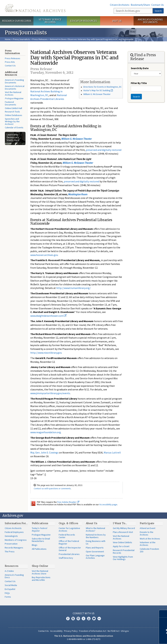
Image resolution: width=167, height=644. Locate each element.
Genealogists (11, 536)
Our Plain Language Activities (95, 557)
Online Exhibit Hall (13, 108)
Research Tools (12, 112)
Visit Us (117, 21)
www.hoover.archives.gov (44, 255)
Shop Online (40, 566)
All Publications (39, 549)
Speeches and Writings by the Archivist (12, 121)
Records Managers (14, 548)
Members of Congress (16, 540)
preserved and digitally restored (104, 150)
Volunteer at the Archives (148, 544)
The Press (10, 552)
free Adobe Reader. (68, 502)
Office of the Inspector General (70, 549)
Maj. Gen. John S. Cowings (44, 452)
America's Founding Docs (14, 576)
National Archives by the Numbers (96, 536)
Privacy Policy (71, 631)
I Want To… (120, 523)
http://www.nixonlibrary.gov (46, 353)
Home (8, 39)
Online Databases (14, 115)
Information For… (16, 523)
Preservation (11, 544)
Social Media (11, 585)
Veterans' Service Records (50, 21)
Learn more (138, 638)
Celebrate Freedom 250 (149, 550)
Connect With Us (84, 613)
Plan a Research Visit (123, 532)
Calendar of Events (14, 127)
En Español (10, 589)
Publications (40, 523)
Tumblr (83, 619)
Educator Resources (83, 21)
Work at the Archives (150, 539)
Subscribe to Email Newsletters (41, 540)
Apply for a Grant (121, 546)
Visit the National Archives (13, 93)
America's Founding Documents (150, 21)
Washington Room (78, 194)
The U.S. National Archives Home (35, 8)
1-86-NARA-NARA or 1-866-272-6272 (84, 639)
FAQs (7, 593)
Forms (8, 597)
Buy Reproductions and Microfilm (41, 579)
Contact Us (158, 5)
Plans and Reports (95, 548)
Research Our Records (17, 21)
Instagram (78, 619)
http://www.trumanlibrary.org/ (73, 288)
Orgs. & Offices (68, 523)
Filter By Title (139, 83)
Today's (40, 529)
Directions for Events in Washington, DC (102, 87)
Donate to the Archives (147, 533)
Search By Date (140, 68)
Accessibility (56, 631)
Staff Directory (66, 558)
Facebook (68, 619)
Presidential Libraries (69, 554)
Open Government (95, 552)
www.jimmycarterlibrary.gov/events (50, 393)
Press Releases (40, 39)
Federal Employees (14, 532)
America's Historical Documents (15, 87)
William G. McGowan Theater (97, 94)
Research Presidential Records (124, 552)
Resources (12, 566)
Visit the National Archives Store (40, 572)
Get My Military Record (124, 528)
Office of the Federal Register (69, 542)
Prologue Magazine (41, 535)
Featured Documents (11, 103)
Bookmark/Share (140, 5)
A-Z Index (9, 571)
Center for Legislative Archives (69, 529)
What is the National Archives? (95, 529)
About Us (92, 523)
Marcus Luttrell (112, 452)
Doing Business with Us (96, 542)
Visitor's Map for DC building (97, 90)
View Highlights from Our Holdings (123, 558)
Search (158, 11)
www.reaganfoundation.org (46, 432)
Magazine (14, 98)
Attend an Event (148, 528)
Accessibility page (108, 504)
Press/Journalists (21, 39)
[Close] (163, 614)
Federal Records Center (67, 536)
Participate (147, 523)
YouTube (89, 619)
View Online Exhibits (122, 542)
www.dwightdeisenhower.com (48, 316)
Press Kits (10, 62)
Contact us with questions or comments (52, 488)
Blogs (35, 545)
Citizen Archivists (120, 5)
